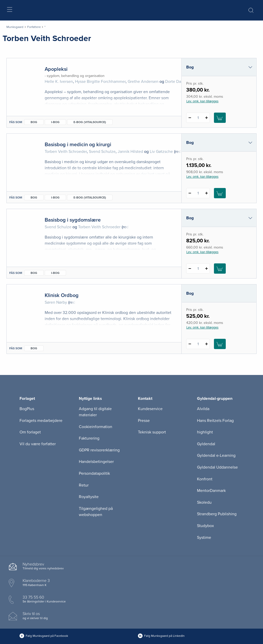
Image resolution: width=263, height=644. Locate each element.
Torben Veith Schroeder (66, 152)
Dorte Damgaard (180, 82)
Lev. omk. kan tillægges (202, 101)
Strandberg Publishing (217, 514)
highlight (205, 432)
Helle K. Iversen (59, 82)
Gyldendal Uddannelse (217, 467)
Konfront (205, 479)
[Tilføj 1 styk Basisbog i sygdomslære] (206, 269)
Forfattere (34, 27)
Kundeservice (150, 409)
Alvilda (203, 409)
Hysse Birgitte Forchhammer (100, 82)
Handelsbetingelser (96, 462)
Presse (144, 421)
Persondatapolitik (94, 473)
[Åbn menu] (9, 10)
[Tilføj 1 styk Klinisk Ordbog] (206, 344)
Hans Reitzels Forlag (215, 421)
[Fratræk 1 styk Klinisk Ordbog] (190, 344)
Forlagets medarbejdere (41, 421)
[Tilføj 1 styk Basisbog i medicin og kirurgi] (206, 193)
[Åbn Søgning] (251, 10)
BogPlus (27, 409)
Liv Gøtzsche (161, 152)
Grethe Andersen (143, 82)
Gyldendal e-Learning (216, 455)
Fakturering (89, 438)
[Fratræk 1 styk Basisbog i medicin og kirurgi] (190, 193)
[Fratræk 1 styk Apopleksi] (190, 118)
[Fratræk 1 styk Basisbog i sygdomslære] (190, 269)
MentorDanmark (211, 491)
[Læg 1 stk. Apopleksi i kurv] (220, 118)
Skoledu (204, 502)
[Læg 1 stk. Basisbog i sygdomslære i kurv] (220, 269)
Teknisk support (152, 432)
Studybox (205, 526)
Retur (84, 485)
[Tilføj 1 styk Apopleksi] (206, 118)
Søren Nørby (56, 302)
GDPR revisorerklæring (99, 450)
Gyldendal (206, 444)
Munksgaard (15, 27)
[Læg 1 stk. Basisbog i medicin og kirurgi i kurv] (220, 193)
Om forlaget (30, 432)
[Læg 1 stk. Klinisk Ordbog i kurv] (220, 344)
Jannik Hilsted (130, 152)
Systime (204, 538)
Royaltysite (89, 497)
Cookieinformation (96, 427)
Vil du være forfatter (38, 444)
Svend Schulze (102, 152)
